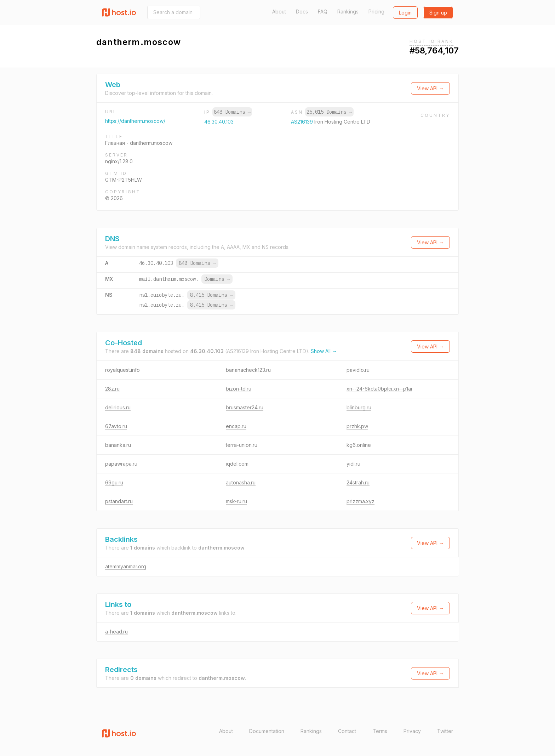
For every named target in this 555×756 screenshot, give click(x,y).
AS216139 (303, 122)
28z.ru (112, 389)
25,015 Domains (329, 112)
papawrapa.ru (121, 464)
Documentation (267, 731)
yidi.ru (353, 464)
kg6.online (359, 445)
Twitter (445, 731)
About (279, 12)
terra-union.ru (242, 445)
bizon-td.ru (239, 389)
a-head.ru (116, 632)
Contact (347, 731)
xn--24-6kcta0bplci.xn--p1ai (379, 389)
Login (405, 13)
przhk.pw (357, 426)
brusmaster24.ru (245, 407)
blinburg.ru (359, 407)
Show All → (324, 351)
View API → (430, 88)
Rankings (348, 12)
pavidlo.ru (358, 370)
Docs (302, 12)
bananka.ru (118, 445)
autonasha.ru (241, 482)
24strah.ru (358, 482)
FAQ (323, 12)
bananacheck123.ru (248, 370)
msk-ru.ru (236, 501)
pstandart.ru (119, 501)
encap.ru (236, 426)
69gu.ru (114, 482)
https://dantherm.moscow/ (135, 121)
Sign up (438, 13)
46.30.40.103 (219, 122)
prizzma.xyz (361, 501)
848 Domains (232, 112)
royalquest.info (122, 370)
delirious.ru (118, 407)
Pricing (376, 12)
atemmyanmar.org (126, 566)
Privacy (412, 731)
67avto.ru (116, 426)
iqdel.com (237, 464)
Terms (380, 731)
